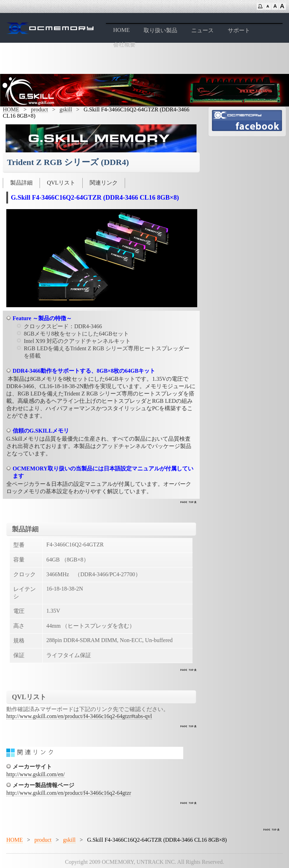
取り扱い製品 (160, 30)
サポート (239, 30)
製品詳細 (21, 183)
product (39, 109)
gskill (66, 109)
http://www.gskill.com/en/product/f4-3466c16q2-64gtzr (69, 793)
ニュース (202, 30)
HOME (121, 30)
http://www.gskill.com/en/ (36, 774)
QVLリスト (61, 183)
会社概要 (124, 45)
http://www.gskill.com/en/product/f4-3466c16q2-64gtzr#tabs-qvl (79, 716)
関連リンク (104, 183)
